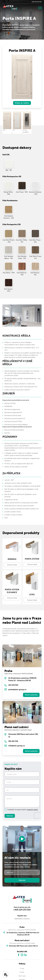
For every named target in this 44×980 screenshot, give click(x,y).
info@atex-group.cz (17, 746)
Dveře (22, 972)
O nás (22, 968)
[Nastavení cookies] (5, 974)
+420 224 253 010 (36, 2)
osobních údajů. (32, 810)
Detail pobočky (31, 695)
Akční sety (22, 976)
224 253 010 (13, 685)
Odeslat (10, 816)
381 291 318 (13, 741)
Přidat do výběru (22, 103)
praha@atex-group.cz (17, 689)
